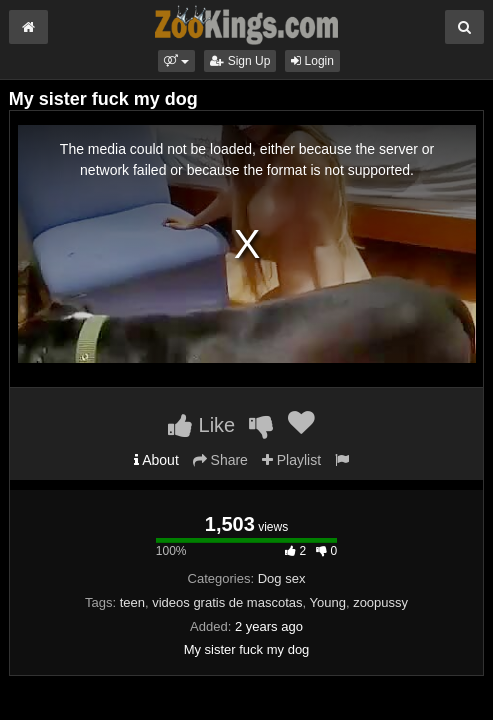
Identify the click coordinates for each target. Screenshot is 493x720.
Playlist (291, 460)
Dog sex (282, 578)
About (156, 460)
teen (132, 602)
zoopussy (380, 602)
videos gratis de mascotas (227, 602)
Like (201, 425)
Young (327, 602)
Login (312, 61)
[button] (176, 61)
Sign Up (240, 61)
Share (220, 460)
